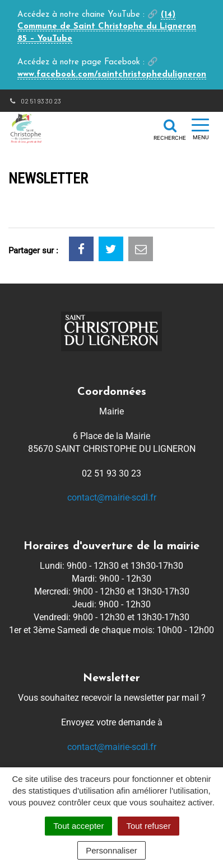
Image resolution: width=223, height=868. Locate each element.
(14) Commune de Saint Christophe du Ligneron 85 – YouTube (107, 27)
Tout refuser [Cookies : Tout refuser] (148, 826)
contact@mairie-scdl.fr (112, 497)
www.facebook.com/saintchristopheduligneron (112, 75)
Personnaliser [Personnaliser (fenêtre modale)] (112, 850)
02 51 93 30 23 (35, 101)
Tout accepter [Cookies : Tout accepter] (78, 826)
